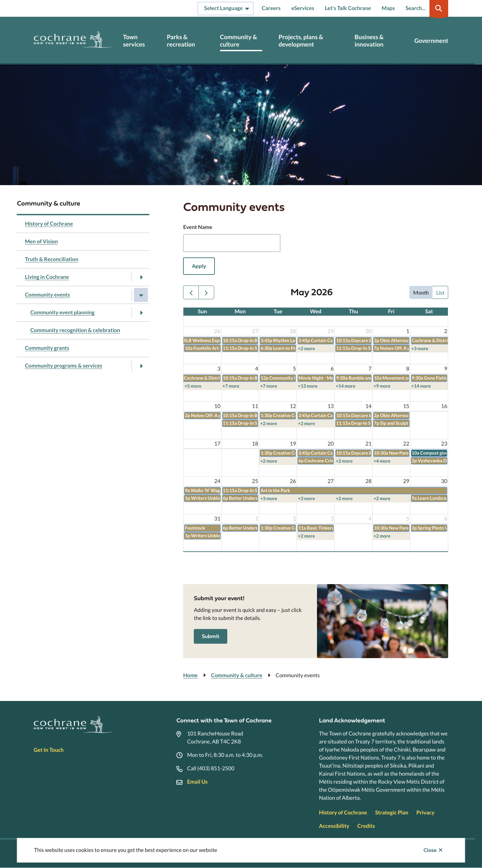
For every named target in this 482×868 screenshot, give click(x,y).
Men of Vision (41, 242)
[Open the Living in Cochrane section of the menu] (141, 277)
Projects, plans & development (301, 41)
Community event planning (62, 312)
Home (190, 675)
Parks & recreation (181, 41)
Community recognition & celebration (75, 330)
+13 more (308, 386)
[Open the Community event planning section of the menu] (141, 313)
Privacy (425, 813)
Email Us (197, 782)
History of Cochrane (49, 224)
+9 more (382, 386)
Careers (271, 8)
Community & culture (238, 41)
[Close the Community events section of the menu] (141, 295)
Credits (366, 826)
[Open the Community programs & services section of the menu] (141, 366)
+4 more (382, 461)
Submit (211, 636)
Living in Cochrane (47, 277)
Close (430, 850)
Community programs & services (63, 366)
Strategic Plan (392, 813)
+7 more (231, 386)
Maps (388, 8)
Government (431, 41)
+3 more (420, 348)
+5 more (193, 386)
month (421, 292)
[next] (206, 292)
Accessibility (334, 826)
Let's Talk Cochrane (348, 8)
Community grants (47, 348)
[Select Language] (226, 9)
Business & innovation (369, 41)
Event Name (198, 227)
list (440, 292)
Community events (47, 295)
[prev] (191, 292)
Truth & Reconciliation (51, 259)
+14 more (345, 386)
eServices (303, 8)
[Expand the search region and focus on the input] (426, 8)
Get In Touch (49, 750)
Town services (134, 41)
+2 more (306, 348)
